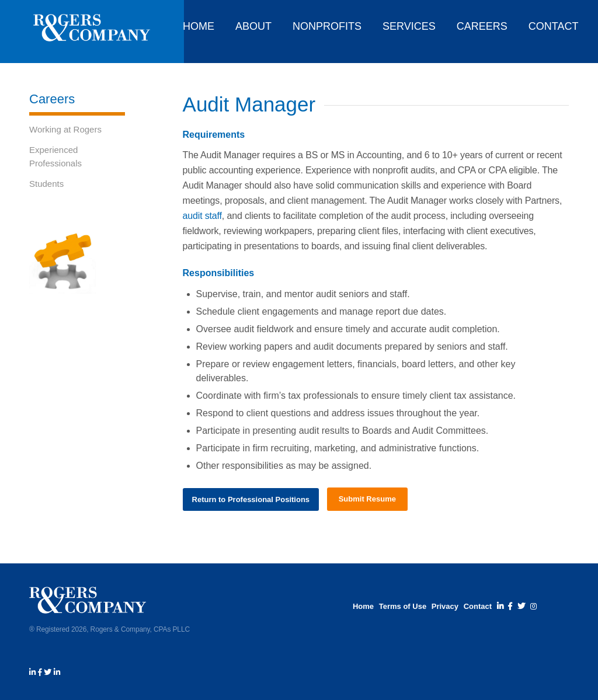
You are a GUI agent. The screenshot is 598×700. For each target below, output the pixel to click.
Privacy (445, 606)
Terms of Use (403, 606)
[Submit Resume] (367, 499)
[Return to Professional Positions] (251, 499)
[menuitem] (196, 23)
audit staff (202, 216)
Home (363, 606)
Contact (478, 606)
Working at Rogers (65, 129)
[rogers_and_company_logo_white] (92, 32)
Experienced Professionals (55, 156)
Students (46, 184)
